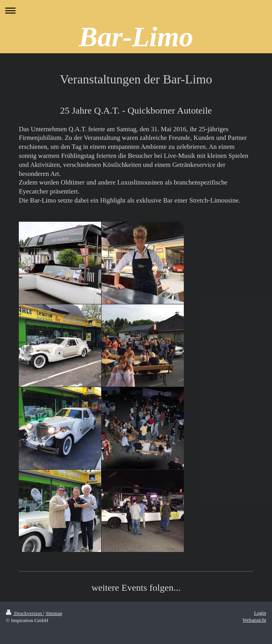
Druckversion (24, 613)
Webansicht (254, 620)
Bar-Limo (136, 37)
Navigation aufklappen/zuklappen (136, 10)
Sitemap (54, 613)
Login (260, 613)
